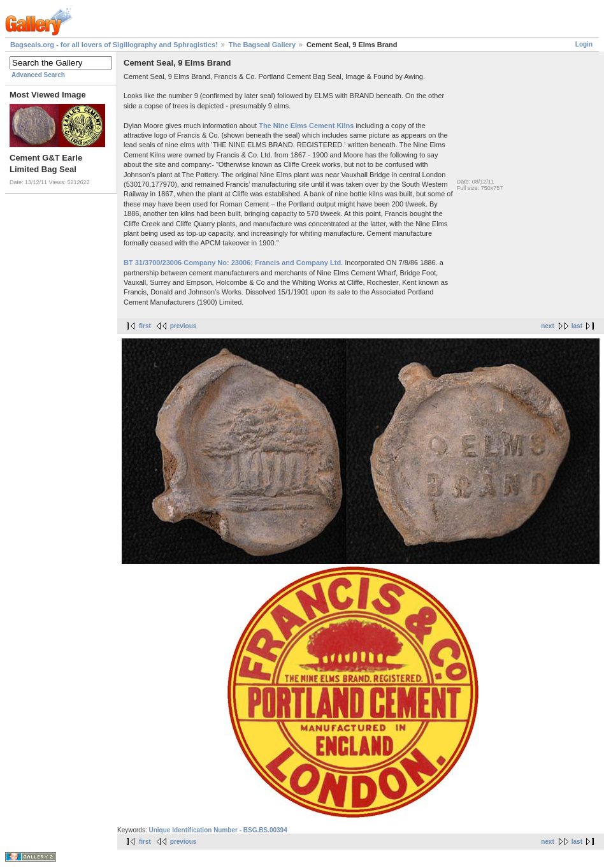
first (145, 326)
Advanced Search (38, 75)
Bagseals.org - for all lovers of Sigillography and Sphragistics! (114, 45)
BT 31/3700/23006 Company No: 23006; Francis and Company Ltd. (233, 263)
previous (183, 326)
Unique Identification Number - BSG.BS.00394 (218, 830)
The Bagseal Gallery (262, 45)
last (577, 326)
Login (584, 44)
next (548, 326)
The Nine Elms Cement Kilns (306, 126)
